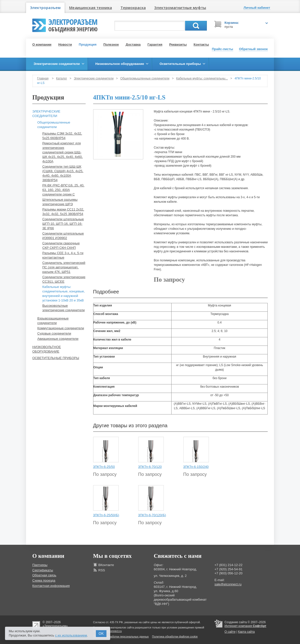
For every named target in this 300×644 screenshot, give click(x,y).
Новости (65, 44)
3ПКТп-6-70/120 (150, 467)
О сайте (230, 632)
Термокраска (133, 8)
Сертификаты (43, 570)
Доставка (133, 44)
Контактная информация (51, 586)
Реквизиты (178, 44)
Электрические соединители (94, 78)
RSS (102, 570)
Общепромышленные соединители (145, 78)
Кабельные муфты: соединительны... (202, 78)
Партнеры (40, 565)
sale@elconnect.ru (228, 584)
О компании (42, 44)
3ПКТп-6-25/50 (104, 467)
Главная (43, 78)
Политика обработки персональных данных (121, 636)
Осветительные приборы (56, 358)
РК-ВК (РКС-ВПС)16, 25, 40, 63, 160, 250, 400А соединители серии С (63, 190)
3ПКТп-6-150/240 (196, 467)
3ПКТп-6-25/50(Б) (106, 515)
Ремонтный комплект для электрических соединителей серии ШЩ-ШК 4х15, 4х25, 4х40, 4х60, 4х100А (62, 152)
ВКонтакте (106, 565)
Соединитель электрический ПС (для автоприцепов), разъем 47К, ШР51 (64, 267)
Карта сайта (246, 632)
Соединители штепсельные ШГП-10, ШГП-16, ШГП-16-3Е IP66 (63, 224)
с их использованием (71, 635)
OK (101, 633)
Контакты (201, 44)
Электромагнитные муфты (180, 8)
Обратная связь (44, 575)
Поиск (196, 26)
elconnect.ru (114, 631)
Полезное (111, 44)
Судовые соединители (54, 333)
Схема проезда (44, 580)
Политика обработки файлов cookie (175, 636)
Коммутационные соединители (61, 328)
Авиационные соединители (58, 339)
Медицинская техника (91, 8)
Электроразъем (45, 8)
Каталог (62, 78)
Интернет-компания (246, 626)
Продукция (88, 44)
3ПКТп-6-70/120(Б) (152, 515)
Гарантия (155, 44)
